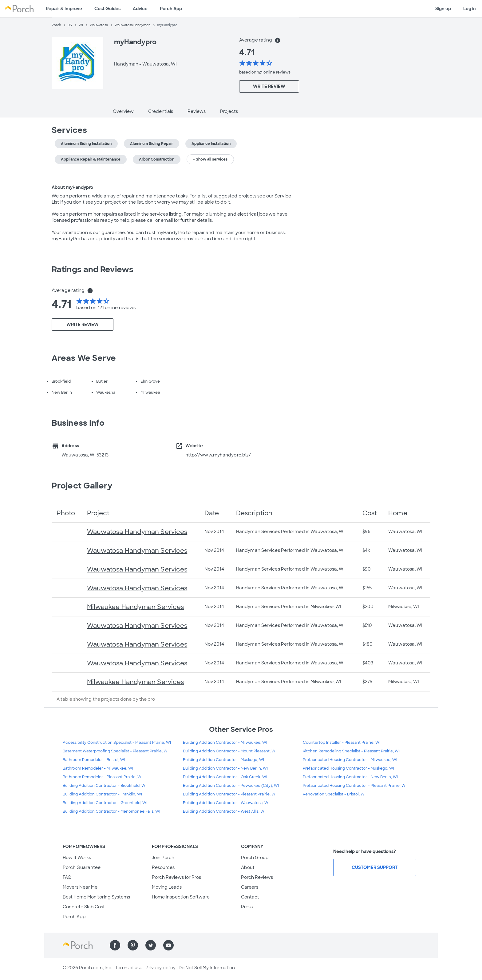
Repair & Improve (64, 9)
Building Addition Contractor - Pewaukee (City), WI (231, 786)
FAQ (67, 877)
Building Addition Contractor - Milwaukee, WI (225, 743)
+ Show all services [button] (210, 159)
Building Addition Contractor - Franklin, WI (102, 794)
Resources (163, 867)
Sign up (443, 9)
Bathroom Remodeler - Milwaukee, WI (98, 768)
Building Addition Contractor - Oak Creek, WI (225, 777)
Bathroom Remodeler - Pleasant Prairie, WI (103, 777)
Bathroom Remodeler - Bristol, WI (94, 760)
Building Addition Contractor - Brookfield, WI (105, 786)
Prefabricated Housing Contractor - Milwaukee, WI (350, 760)
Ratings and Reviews (93, 269)
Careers (250, 887)
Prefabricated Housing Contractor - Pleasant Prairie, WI (355, 786)
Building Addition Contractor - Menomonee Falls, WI (111, 811)
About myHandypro (73, 187)
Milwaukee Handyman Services (136, 607)
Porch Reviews (257, 877)
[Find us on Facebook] (115, 945)
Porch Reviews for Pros (176, 877)
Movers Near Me (80, 887)
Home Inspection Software (181, 897)
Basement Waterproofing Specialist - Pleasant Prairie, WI (116, 751)
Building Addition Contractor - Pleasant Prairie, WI (230, 794)
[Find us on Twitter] (151, 945)
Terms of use (129, 968)
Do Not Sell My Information (207, 968)
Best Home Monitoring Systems (96, 897)
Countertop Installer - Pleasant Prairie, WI (342, 743)
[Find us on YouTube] (168, 945)
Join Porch (163, 858)
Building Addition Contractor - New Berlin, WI (225, 768)
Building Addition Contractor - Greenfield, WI (105, 803)
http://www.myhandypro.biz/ (218, 455)
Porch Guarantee (82, 867)
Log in (470, 9)
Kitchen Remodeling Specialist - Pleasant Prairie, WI (351, 751)
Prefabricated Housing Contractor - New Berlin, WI (350, 777)
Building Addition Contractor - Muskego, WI (223, 760)
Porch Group (255, 858)
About (248, 867)
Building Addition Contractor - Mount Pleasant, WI (230, 751)
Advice (140, 9)
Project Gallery (82, 486)
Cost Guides (107, 9)
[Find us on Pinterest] (133, 945)
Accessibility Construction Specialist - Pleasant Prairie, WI (117, 743)
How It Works (77, 858)
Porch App (171, 9)
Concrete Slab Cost (84, 907)
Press (247, 907)
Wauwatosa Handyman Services (137, 532)
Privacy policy (160, 968)
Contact (250, 897)
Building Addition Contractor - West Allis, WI (224, 811)
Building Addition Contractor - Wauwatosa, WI (226, 803)
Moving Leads (167, 887)
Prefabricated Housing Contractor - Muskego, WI (348, 768)
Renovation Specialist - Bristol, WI (334, 794)
